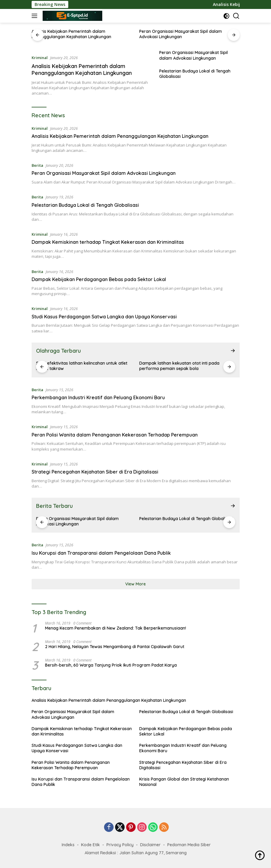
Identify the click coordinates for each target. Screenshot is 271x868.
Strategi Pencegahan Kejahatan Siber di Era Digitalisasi (95, 472)
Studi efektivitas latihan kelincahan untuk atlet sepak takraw (82, 366)
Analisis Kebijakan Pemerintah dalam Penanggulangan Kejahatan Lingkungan (71, 34)
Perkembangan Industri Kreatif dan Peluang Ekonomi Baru (98, 397)
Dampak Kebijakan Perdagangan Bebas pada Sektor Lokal (99, 279)
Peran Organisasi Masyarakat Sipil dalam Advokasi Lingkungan (181, 34)
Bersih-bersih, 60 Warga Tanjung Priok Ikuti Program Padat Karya (111, 665)
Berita (37, 165)
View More (135, 584)
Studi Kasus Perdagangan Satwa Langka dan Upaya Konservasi (104, 317)
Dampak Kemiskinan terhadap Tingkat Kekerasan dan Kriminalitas (108, 242)
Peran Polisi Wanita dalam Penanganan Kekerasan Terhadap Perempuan (115, 435)
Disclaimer (150, 845)
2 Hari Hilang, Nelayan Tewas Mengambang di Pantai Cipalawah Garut (115, 647)
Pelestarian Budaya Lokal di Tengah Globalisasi (195, 74)
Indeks (68, 845)
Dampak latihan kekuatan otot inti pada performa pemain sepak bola (179, 366)
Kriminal (40, 58)
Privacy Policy (120, 845)
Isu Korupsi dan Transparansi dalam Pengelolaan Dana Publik (101, 553)
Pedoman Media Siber (189, 845)
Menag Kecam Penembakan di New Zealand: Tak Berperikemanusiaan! (116, 628)
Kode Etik (90, 845)
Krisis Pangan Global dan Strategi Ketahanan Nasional (184, 782)
